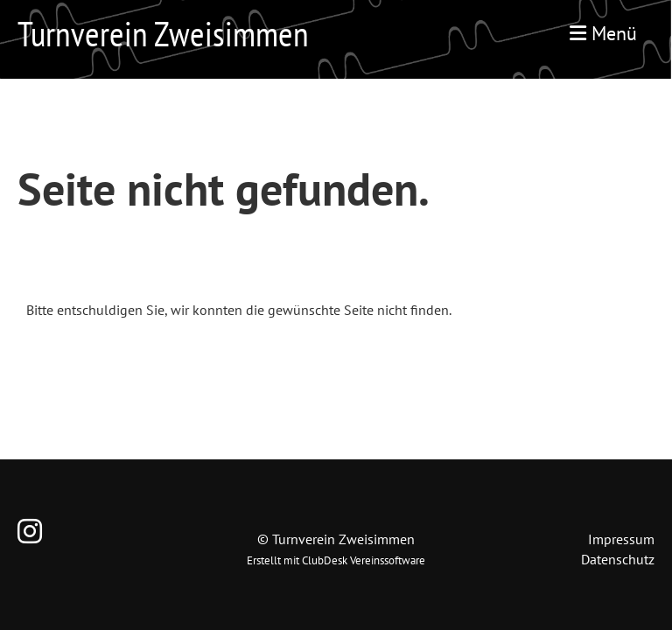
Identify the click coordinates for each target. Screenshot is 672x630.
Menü (603, 33)
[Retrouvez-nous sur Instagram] (30, 531)
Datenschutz (618, 559)
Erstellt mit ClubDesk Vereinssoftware (336, 560)
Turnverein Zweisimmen (163, 33)
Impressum (621, 539)
